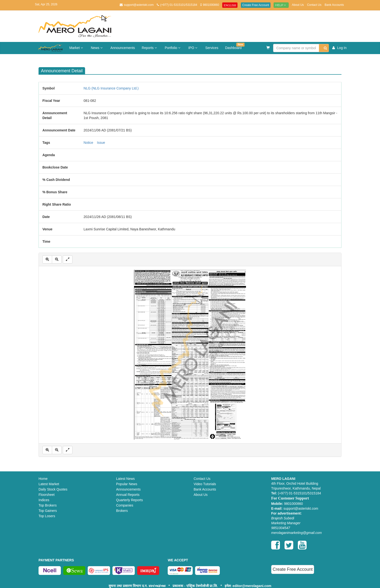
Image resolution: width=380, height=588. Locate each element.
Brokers (122, 511)
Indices (44, 500)
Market (77, 48)
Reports (150, 48)
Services (212, 48)
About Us (298, 5)
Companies (125, 505)
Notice (88, 143)
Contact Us (314, 5)
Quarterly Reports (129, 500)
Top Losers (47, 516)
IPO (193, 48)
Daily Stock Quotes (53, 489)
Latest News (125, 479)
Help (281, 5)
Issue (101, 143)
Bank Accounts (334, 5)
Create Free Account (256, 5)
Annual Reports (128, 495)
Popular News (127, 484)
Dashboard (235, 46)
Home (43, 479)
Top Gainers (48, 511)
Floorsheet (47, 495)
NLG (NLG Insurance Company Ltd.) (111, 88)
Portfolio (173, 48)
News (97, 48)
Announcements (123, 48)
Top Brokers (48, 505)
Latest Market (49, 484)
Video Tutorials (205, 484)
